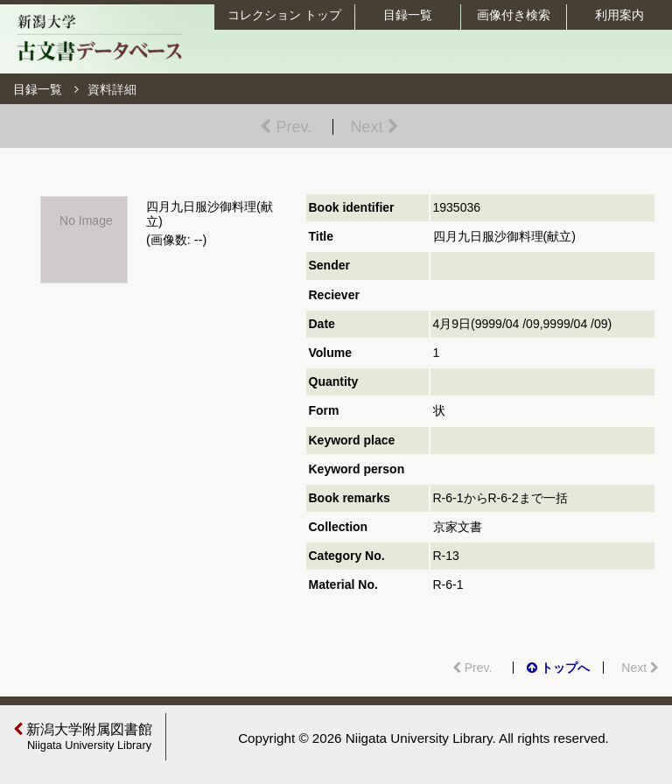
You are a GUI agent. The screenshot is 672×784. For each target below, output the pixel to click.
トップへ (558, 668)
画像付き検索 (514, 15)
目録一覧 (408, 15)
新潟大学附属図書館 (85, 737)
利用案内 (619, 15)
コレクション (284, 15)
